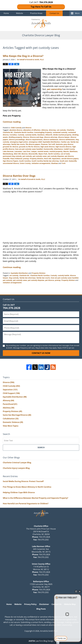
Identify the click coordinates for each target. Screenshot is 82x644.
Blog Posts (41, 609)
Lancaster (18, 151)
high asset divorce (48, 147)
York (64, 163)
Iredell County (69, 149)
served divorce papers (70, 159)
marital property (56, 151)
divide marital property (62, 135)
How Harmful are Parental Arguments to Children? (26, 504)
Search (41, 447)
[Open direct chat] (76, 591)
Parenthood (10, 404)
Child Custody (16, 128)
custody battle (31, 135)
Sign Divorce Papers (11, 161)
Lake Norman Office (41, 546)
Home (6, 13)
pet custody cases (40, 156)
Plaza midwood (16, 159)
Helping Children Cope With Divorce (19, 492)
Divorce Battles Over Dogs (19, 176)
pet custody (27, 156)
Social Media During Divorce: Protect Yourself (23, 481)
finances (44, 144)
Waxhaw (55, 163)
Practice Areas (36, 13)
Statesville (73, 161)
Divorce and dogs (37, 137)
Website (20, 13)
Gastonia (59, 144)
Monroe (25, 154)
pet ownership (54, 89)
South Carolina (25, 161)
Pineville (6, 159)
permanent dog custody (12, 156)
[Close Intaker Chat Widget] (80, 591)
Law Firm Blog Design (41, 641)
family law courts (18, 144)
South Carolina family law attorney (45, 161)
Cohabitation (11, 419)
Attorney (52, 130)
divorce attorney (51, 137)
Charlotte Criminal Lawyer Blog (17, 463)
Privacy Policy (30, 604)
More (77, 13)
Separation (56, 159)
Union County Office (41, 564)
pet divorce (69, 156)
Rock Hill (48, 159)
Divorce (28, 128)
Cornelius (13, 135)
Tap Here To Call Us (41, 7)
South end (64, 161)
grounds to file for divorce (29, 147)
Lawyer (34, 151)
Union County (25, 163)
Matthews (74, 151)
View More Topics (11, 426)
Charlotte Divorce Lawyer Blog (41, 24)
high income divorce (63, 147)
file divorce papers (33, 144)
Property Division (39, 273)
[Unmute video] (68, 614)
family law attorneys (28, 278)
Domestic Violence (13, 422)
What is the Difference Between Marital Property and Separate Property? (36, 498)
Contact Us (54, 13)
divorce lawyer (64, 137)
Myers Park (43, 154)
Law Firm (26, 151)
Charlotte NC (8, 132)
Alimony (45, 130)
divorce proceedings (17, 140)
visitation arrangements (41, 163)
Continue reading (12, 122)
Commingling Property (43, 132)
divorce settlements (67, 140)
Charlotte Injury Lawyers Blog (16, 468)
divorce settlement (51, 140)
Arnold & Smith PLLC (49, 631)
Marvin (66, 151)
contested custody (60, 132)
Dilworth (49, 135)
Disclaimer (44, 604)
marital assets (43, 151)
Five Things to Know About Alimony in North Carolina (27, 487)
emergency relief (35, 142)
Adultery (9, 408)
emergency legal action (19, 142)
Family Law (65, 142)
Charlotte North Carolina (23, 132)
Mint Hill (17, 154)
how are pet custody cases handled (29, 149)
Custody (21, 135)
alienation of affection (32, 130)
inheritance (58, 149)
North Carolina (54, 154)
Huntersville (48, 149)
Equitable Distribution (51, 142)
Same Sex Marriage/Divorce (17, 415)
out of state (65, 154)
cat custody (61, 130)
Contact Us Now (41, 353)
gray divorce (68, 144)
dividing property (15, 137)
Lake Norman (8, 151)
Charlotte (70, 130)
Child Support (11, 393)
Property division (36, 159)
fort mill (52, 144)
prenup (26, 159)
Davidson (41, 135)
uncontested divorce (11, 163)
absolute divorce (16, 130)
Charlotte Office (41, 526)
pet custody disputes (56, 156)
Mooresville (33, 154)
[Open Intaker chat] (58, 643)
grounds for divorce (11, 147)
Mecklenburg (8, 154)
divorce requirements (34, 140)
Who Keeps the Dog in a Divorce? (23, 56)
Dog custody (14, 278)
